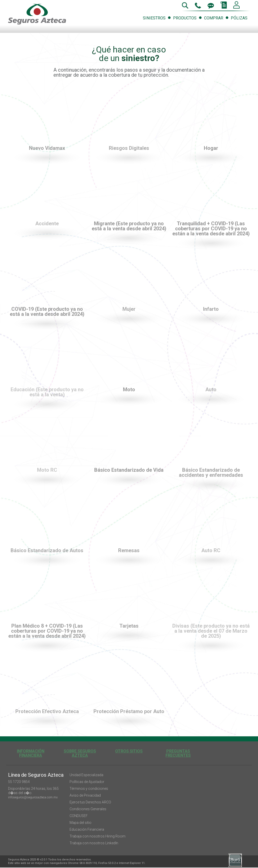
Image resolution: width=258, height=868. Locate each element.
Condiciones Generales (88, 809)
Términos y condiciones (89, 789)
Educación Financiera (87, 829)
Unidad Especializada (86, 775)
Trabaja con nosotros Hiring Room (98, 836)
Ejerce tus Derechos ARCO (90, 802)
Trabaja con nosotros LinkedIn (94, 843)
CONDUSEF (79, 816)
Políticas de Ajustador (87, 782)
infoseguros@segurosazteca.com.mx (33, 797)
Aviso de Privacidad (85, 795)
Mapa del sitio (80, 823)
